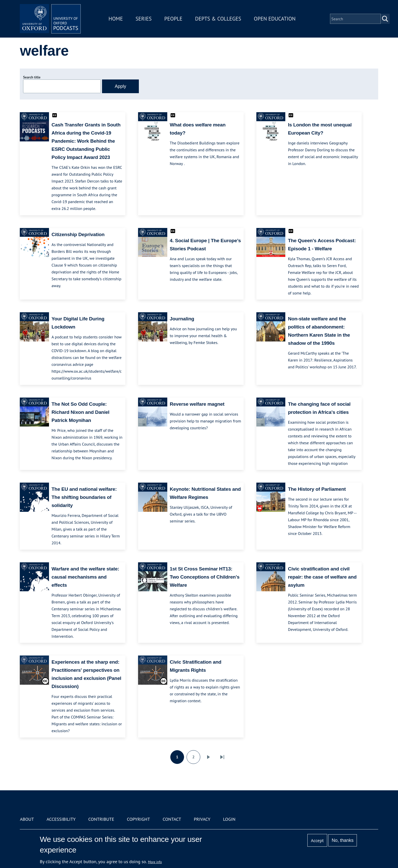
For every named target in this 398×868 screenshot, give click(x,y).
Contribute (101, 819)
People (173, 19)
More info (155, 862)
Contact (172, 819)
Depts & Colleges (218, 19)
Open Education (275, 19)
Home (116, 19)
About (27, 819)
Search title (32, 77)
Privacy (202, 819)
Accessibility (61, 819)
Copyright (138, 819)
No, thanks (343, 840)
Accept (317, 840)
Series (144, 19)
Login (229, 819)
